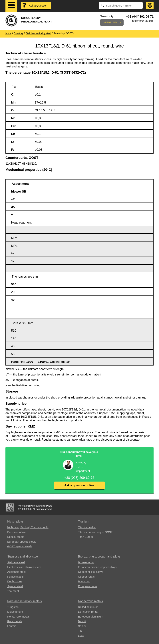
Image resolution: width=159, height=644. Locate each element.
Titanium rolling (87, 527)
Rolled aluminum (88, 607)
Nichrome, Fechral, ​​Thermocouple (28, 527)
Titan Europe (86, 537)
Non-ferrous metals (90, 601)
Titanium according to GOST (95, 532)
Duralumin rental (88, 612)
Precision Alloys (17, 532)
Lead (81, 636)
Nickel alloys (15, 522)
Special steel (15, 586)
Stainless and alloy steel (23, 557)
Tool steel (13, 591)
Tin (80, 631)
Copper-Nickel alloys (91, 572)
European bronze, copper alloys (97, 567)
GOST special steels (20, 546)
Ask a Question (38, 6)
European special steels (22, 542)
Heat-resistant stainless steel (25, 567)
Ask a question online (79, 485)
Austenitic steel (16, 572)
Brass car (84, 581)
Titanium (84, 522)
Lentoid (12, 626)
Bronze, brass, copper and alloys (99, 557)
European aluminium (91, 617)
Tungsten (13, 607)
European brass (88, 586)
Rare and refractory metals (24, 601)
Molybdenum (15, 612)
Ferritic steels (15, 577)
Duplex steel (15, 581)
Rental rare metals (18, 617)
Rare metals (15, 621)
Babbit (82, 621)
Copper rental (86, 577)
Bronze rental (86, 562)
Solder (82, 626)
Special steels (16, 537)
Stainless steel (16, 562)
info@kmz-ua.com (143, 21)
